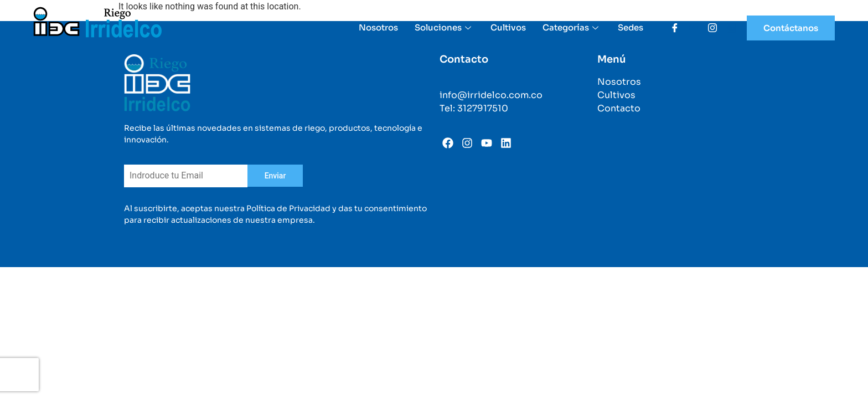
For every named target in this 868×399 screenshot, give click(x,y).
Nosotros (378, 27)
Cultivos (508, 27)
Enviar (275, 176)
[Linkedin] (727, 28)
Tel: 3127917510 (474, 108)
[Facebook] (671, 28)
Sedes (631, 27)
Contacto (619, 108)
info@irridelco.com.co (491, 95)
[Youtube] (690, 28)
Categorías (572, 27)
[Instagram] (709, 28)
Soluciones (444, 27)
